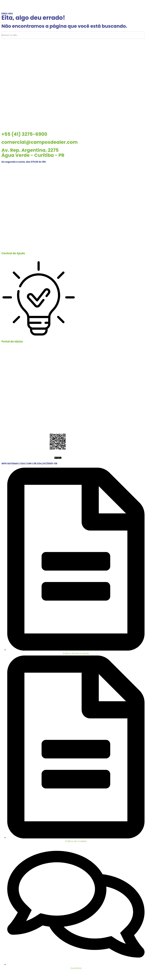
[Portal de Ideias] (39, 299)
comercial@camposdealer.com (40, 142)
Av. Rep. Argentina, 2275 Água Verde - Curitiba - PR (33, 153)
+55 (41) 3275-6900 (24, 134)
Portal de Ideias (12, 342)
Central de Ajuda (13, 253)
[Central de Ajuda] (39, 211)
